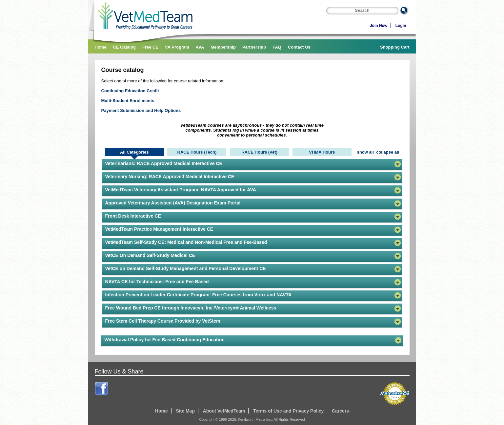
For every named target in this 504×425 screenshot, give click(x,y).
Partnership (254, 47)
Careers (340, 411)
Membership (223, 47)
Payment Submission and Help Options (141, 110)
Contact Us (299, 47)
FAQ (277, 47)
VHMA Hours (322, 152)
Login (401, 26)
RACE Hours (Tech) (197, 152)
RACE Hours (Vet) (259, 152)
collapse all (388, 152)
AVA (200, 47)
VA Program (177, 47)
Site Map (185, 411)
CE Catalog (124, 47)
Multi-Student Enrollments (128, 101)
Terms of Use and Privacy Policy (288, 411)
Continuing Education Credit (130, 91)
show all (365, 152)
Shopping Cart (395, 47)
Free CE (150, 47)
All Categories (134, 152)
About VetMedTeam (224, 411)
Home (101, 47)
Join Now (379, 26)
